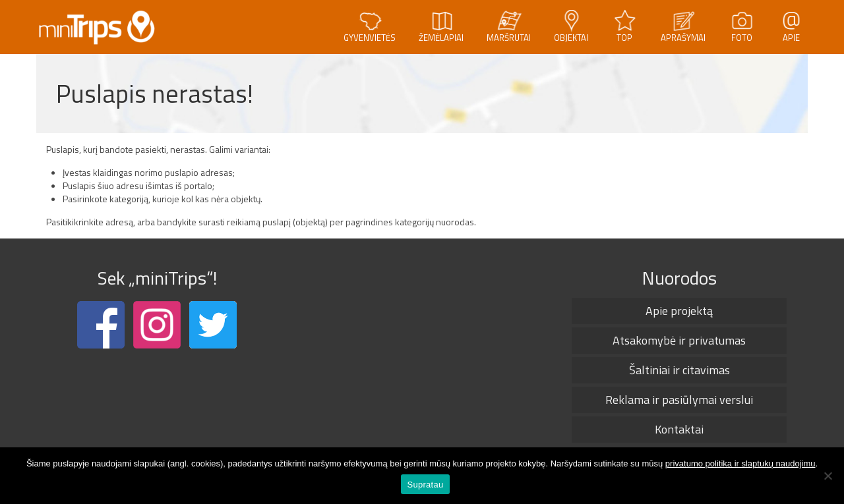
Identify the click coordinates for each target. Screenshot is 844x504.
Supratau (426, 485)
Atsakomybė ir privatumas (679, 340)
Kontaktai (679, 429)
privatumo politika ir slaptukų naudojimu (740, 463)
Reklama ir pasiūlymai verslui (679, 400)
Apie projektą (679, 311)
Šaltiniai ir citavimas (679, 370)
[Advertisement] (418, 350)
